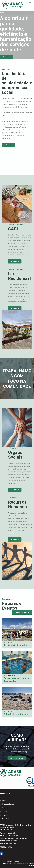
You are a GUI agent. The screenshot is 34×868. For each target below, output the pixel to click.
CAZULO (32, 866)
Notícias (4, 812)
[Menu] (30, 2)
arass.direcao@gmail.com (8, 844)
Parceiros (5, 808)
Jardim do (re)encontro (15, 645)
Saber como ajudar (17, 758)
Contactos (5, 816)
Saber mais (7, 57)
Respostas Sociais (8, 804)
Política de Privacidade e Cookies (9, 862)
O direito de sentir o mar (16, 714)
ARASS (4, 800)
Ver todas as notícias (22, 612)
